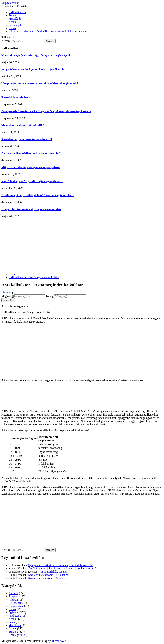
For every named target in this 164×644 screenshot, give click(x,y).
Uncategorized (17, 635)
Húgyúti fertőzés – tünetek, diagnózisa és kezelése (31, 209)
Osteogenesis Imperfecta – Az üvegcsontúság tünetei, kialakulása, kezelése (46, 111)
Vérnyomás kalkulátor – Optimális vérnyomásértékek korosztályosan (48, 31)
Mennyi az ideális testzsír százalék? (23, 125)
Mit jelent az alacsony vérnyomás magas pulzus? (31, 167)
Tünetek (13, 15)
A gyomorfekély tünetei (53, 572)
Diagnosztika (16, 606)
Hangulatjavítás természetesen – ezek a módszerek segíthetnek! (40, 83)
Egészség (14, 612)
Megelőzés (15, 19)
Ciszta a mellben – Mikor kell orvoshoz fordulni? (31, 153)
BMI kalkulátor (17, 12)
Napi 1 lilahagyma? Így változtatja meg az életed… (32, 181)
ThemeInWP (59, 641)
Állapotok (14, 596)
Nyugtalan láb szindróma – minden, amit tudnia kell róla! (61, 565)
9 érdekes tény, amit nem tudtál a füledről (27, 139)
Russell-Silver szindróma (17, 97)
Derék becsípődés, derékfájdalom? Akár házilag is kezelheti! (38, 195)
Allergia (13, 600)
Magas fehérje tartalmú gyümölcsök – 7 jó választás (33, 70)
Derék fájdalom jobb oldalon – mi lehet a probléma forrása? (62, 568)
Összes (12, 628)
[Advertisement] (82, 245)
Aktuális (13, 593)
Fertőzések (15, 616)
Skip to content (10, 3)
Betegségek (15, 25)
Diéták (12, 28)
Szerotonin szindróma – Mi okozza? (49, 575)
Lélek (12, 622)
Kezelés (13, 22)
